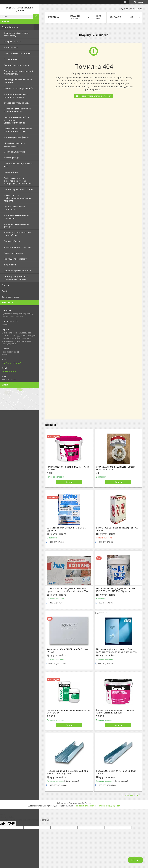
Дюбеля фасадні (12, 158)
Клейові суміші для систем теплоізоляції (16, 34)
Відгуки (5, 285)
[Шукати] (36, 16)
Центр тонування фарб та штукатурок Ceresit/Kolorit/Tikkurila (16, 120)
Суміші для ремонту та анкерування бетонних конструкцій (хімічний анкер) (18, 181)
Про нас (99, 17)
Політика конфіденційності (109, 806)
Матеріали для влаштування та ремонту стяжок (18, 110)
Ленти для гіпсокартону (15, 259)
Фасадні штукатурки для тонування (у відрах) (16, 96)
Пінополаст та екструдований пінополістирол (18, 72)
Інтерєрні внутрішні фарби (17, 103)
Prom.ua (88, 803)
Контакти (115, 17)
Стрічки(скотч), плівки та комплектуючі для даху (16, 278)
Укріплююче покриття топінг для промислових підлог (18, 130)
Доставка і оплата (11, 297)
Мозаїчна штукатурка (14, 152)
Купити (69, 482)
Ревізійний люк (11, 172)
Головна (54, 17)
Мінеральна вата (12, 42)
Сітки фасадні (10, 59)
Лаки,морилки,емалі (13, 253)
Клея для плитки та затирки (17, 53)
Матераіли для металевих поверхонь (16, 217)
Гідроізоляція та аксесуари (17, 65)
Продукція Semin (12, 241)
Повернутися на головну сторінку (95, 96)
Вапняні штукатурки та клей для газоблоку (17, 234)
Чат (135, 860)
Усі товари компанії (130, 795)
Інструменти (10, 265)
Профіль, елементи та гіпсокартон (14, 208)
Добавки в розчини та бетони (18, 189)
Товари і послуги (10, 27)
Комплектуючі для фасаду (16, 137)
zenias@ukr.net (9, 371)
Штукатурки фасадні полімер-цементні (18, 81)
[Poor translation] (11, 824)
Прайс (5, 291)
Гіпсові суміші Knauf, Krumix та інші (18, 165)
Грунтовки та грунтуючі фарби (19, 88)
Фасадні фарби (11, 47)
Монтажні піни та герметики (17, 247)
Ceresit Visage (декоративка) (18, 271)
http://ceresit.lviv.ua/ (11, 363)
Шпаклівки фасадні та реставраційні (14, 145)
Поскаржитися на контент (86, 806)
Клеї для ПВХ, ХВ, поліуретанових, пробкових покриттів (17, 198)
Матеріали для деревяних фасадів (16, 225)
